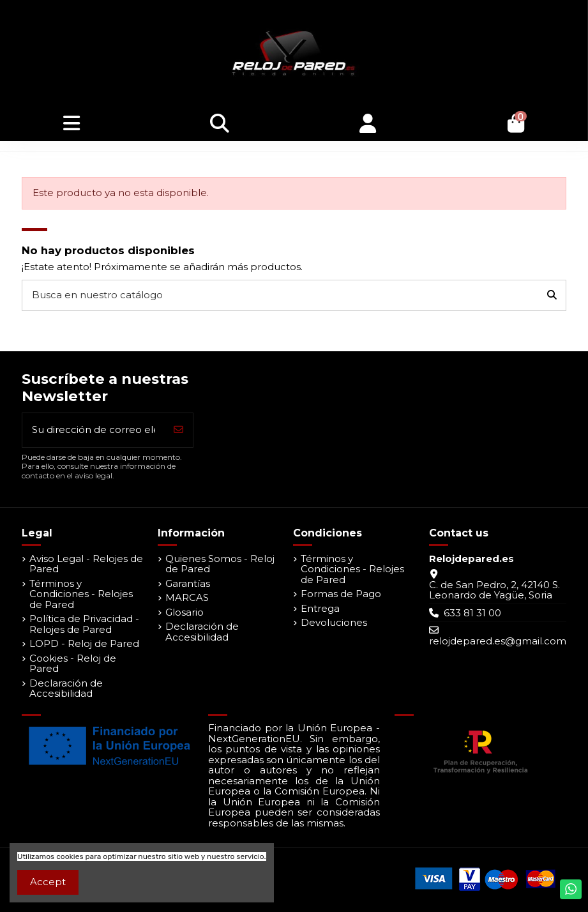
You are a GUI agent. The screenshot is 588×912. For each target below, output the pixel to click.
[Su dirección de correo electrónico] (94, 430)
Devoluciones (334, 623)
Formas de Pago (341, 594)
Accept (48, 882)
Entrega (320, 609)
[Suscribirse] (178, 430)
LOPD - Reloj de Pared (84, 644)
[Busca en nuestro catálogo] (552, 295)
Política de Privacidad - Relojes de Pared (84, 624)
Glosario (185, 613)
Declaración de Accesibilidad (66, 689)
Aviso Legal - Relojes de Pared (86, 564)
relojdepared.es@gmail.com (498, 641)
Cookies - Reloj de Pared (73, 664)
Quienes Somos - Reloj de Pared (220, 564)
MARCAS (187, 598)
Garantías (188, 584)
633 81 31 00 (472, 613)
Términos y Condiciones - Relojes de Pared (81, 595)
